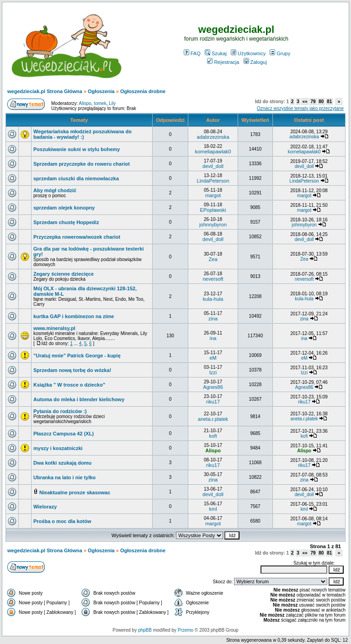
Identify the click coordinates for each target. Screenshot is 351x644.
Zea (213, 259)
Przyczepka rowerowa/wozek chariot (77, 237)
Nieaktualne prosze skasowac (75, 492)
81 (329, 102)
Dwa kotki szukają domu (62, 463)
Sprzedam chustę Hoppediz (66, 222)
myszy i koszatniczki (58, 448)
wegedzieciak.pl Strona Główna (45, 91)
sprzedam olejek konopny (64, 208)
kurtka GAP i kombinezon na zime (74, 316)
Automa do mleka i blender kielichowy (79, 399)
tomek (100, 103)
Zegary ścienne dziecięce (64, 274)
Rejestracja (223, 62)
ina (213, 338)
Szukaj (216, 53)
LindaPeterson (213, 181)
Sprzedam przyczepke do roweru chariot (82, 164)
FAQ (192, 53)
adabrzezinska (213, 137)
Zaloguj (255, 62)
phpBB (145, 630)
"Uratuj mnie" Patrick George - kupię (77, 356)
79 (313, 102)
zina (213, 319)
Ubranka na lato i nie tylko (64, 477)
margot (213, 195)
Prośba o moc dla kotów (62, 521)
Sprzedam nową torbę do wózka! (72, 370)
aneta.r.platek (213, 419)
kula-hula (213, 299)
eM (213, 358)
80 (321, 102)
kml (213, 509)
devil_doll (213, 166)
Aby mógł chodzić (55, 190)
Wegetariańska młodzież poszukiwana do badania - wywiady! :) (82, 134)
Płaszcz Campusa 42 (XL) (64, 434)
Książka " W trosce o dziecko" (69, 385)
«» (305, 102)
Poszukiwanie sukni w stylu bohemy (77, 149)
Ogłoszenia (101, 91)
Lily (112, 103)
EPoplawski (213, 210)
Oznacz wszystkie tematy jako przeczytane (300, 108)
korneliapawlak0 (213, 152)
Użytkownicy (248, 53)
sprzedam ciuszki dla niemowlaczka (76, 178)
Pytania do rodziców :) (60, 411)
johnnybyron (213, 225)
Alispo (85, 103)
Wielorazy (45, 507)
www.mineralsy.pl (54, 328)
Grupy (280, 53)
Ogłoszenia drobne (143, 91)
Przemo (186, 630)
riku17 (213, 402)
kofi (213, 436)
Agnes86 (213, 387)
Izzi (213, 372)
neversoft (213, 279)
